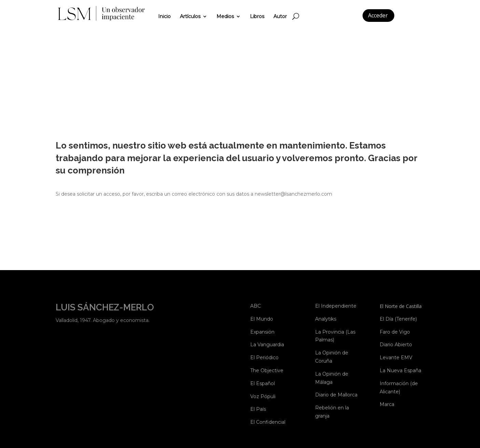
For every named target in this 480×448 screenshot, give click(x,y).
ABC (256, 306)
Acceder (378, 15)
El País (258, 409)
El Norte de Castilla (401, 306)
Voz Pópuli (263, 396)
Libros (257, 16)
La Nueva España (400, 370)
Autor (280, 16)
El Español (263, 383)
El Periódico (264, 358)
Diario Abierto (396, 345)
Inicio (164, 16)
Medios (225, 16)
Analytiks (326, 319)
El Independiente (336, 306)
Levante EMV (396, 358)
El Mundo (262, 319)
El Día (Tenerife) (398, 319)
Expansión (262, 332)
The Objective (267, 370)
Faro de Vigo (395, 332)
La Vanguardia (267, 345)
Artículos (190, 16)
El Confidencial (268, 422)
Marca (387, 404)
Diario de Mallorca (336, 395)
